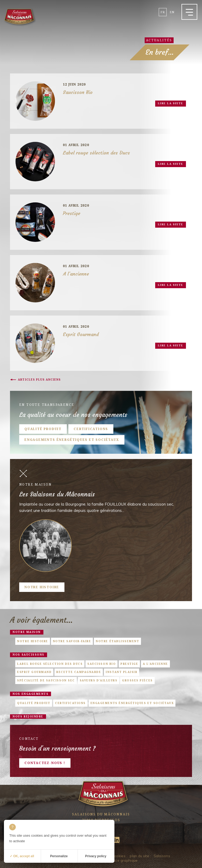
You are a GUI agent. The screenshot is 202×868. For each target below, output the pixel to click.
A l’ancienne (155, 664)
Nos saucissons (28, 655)
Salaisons (162, 856)
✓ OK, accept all (22, 856)
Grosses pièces (137, 680)
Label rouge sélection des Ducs (50, 664)
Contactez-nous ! (45, 763)
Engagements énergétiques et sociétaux (72, 440)
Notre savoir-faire (72, 641)
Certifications (91, 429)
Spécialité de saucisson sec (46, 680)
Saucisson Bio (102, 664)
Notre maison (27, 632)
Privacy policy (96, 856)
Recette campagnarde (79, 672)
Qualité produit (43, 429)
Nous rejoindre (28, 716)
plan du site (139, 856)
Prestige (129, 664)
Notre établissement (117, 641)
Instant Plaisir (122, 672)
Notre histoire (42, 587)
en (172, 12)
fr (163, 12)
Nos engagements (31, 694)
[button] (189, 12)
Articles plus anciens (39, 380)
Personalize (59, 856)
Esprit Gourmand (34, 672)
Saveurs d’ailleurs (99, 680)
